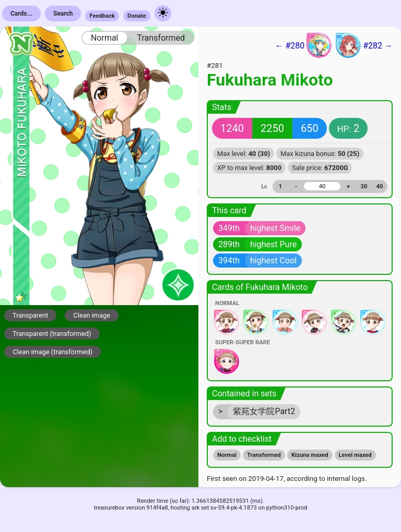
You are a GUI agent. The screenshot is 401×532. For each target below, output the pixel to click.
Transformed (161, 38)
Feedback (102, 16)
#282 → (364, 45)
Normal (105, 38)
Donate (137, 16)
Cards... (21, 14)
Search (63, 14)
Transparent (30, 315)
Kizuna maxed (310, 455)
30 (364, 186)
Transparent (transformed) (52, 334)
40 (380, 186)
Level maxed (355, 455)
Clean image (92, 315)
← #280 (303, 45)
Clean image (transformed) (52, 352)
